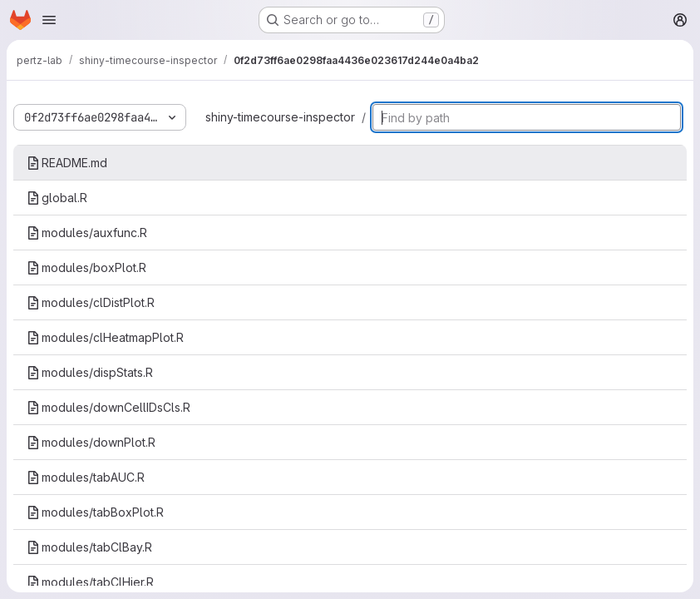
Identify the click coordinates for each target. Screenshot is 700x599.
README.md (67, 163)
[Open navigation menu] (49, 20)
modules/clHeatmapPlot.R (105, 337)
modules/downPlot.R (91, 442)
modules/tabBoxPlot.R (95, 512)
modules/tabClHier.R (90, 582)
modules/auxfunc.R (87, 233)
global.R (57, 198)
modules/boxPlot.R (86, 267)
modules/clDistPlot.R (91, 302)
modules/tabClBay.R (89, 547)
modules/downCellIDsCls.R (108, 407)
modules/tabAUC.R (86, 477)
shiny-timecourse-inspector (280, 117)
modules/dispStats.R (90, 372)
